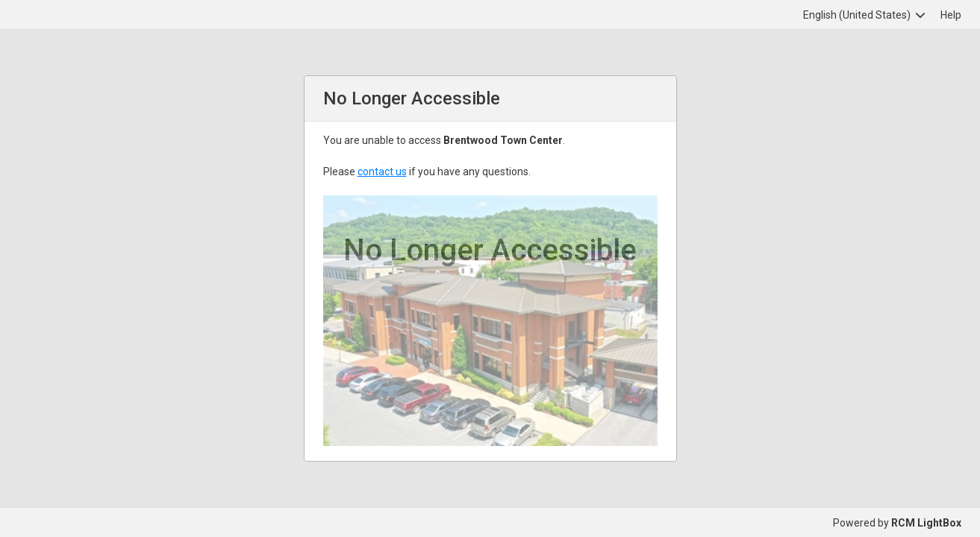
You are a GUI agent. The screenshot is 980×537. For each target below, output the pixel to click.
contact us (382, 172)
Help (951, 15)
